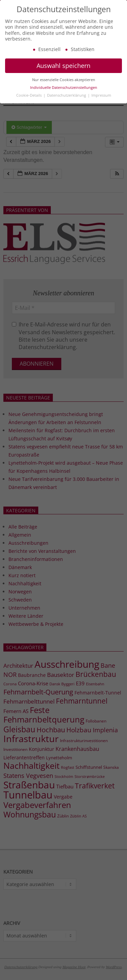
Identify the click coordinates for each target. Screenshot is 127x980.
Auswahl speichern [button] (63, 71)
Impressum (101, 100)
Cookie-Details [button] (29, 100)
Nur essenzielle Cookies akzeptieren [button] (64, 85)
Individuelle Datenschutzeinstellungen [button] (64, 93)
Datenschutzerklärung (67, 100)
